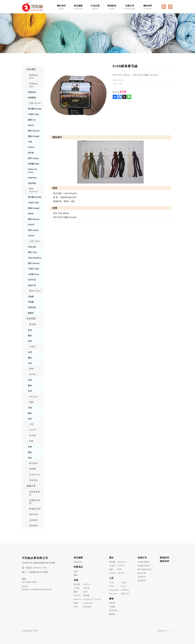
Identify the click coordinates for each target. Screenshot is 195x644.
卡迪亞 (33, 347)
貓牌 (31, 369)
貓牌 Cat (32, 120)
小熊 (30, 142)
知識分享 (130, 7)
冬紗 (30, 341)
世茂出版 (32, 307)
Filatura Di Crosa (32, 171)
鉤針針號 (34, 514)
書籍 (76, 575)
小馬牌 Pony (33, 274)
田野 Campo (33, 158)
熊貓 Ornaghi (34, 136)
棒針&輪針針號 (144, 569)
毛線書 (31, 296)
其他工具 (32, 285)
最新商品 (78, 562)
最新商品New (34, 77)
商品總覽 (78, 7)
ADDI (112, 586)
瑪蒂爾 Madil (34, 164)
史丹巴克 (32, 280)
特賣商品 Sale (34, 85)
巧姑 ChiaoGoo (35, 258)
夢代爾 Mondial (35, 109)
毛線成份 (34, 520)
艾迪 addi (32, 247)
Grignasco (32, 178)
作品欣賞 (95, 7)
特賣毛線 (32, 92)
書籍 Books (35, 291)
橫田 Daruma (34, 131)
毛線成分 (142, 577)
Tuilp (112, 582)
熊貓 (31, 402)
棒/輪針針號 (35, 509)
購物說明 (112, 7)
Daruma (33, 396)
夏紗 (30, 335)
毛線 (76, 571)
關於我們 (61, 7)
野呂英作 (34, 463)
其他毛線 (32, 183)
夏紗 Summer (34, 190)
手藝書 (31, 302)
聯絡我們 (148, 7)
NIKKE (31, 125)
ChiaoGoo (114, 590)
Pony (123, 586)
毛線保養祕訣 (144, 562)
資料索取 (34, 526)
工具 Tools (35, 241)
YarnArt (31, 236)
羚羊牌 (31, 153)
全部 (30, 330)
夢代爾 (33, 324)
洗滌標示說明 (35, 502)
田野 (31, 441)
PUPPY (31, 147)
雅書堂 (31, 313)
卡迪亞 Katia (33, 114)
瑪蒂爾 (33, 469)
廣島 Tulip (32, 252)
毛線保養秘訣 (35, 493)
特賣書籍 (32, 98)
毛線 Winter (35, 103)
